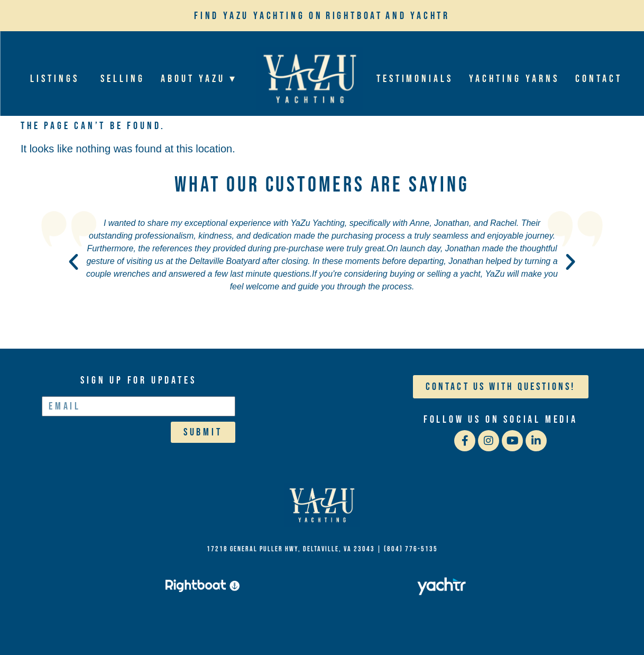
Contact (599, 79)
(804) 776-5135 (411, 549)
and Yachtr (418, 16)
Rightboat (354, 16)
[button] (73, 262)
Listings (57, 79)
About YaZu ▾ (201, 79)
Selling (123, 79)
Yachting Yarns (514, 79)
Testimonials (414, 79)
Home (309, 79)
